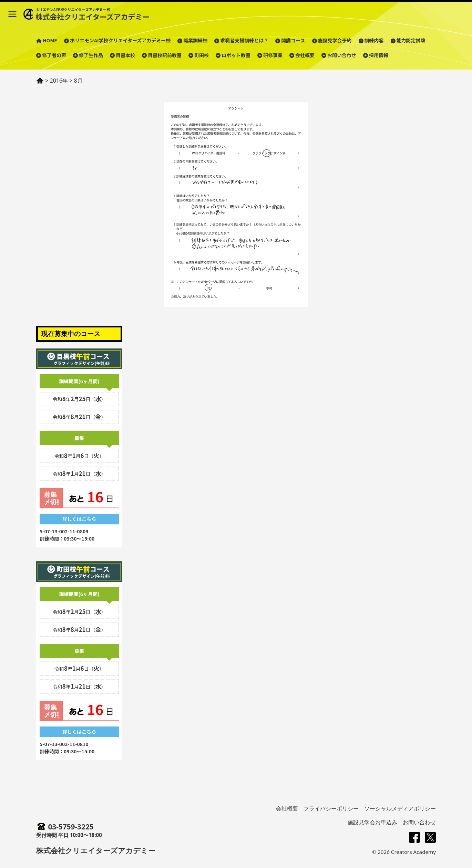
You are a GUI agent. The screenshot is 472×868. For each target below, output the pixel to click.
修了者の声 (54, 55)
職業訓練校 (195, 40)
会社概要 (305, 55)
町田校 (202, 55)
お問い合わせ (342, 55)
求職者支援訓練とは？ (244, 40)
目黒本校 (125, 55)
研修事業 (273, 55)
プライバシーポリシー (331, 808)
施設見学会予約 (335, 40)
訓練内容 (374, 40)
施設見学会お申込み (372, 822)
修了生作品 (91, 55)
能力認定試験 (411, 40)
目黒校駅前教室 (165, 55)
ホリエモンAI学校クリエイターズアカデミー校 (120, 40)
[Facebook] (414, 837)
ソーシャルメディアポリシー (400, 808)
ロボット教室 (236, 55)
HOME (50, 40)
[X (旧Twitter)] (430, 837)
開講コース (293, 40)
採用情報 (379, 55)
